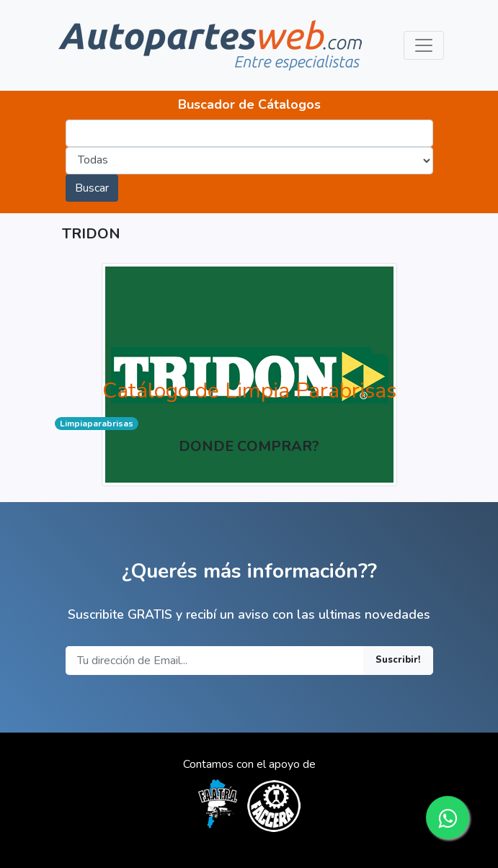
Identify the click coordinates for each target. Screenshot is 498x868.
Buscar (92, 188)
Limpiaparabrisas (97, 424)
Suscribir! (398, 660)
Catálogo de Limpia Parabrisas (249, 391)
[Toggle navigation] (424, 45)
